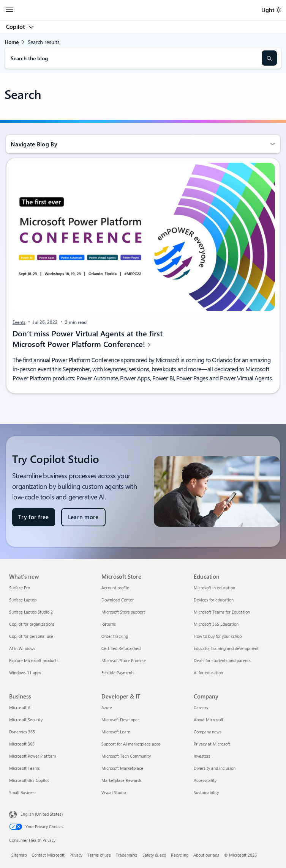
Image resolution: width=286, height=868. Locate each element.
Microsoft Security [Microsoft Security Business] (26, 720)
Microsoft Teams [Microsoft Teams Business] (24, 768)
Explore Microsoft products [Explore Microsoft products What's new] (34, 660)
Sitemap (19, 855)
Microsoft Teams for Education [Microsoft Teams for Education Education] (222, 612)
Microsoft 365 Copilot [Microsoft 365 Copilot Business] (29, 780)
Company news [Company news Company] (208, 732)
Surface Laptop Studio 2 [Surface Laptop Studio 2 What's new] (31, 612)
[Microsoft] (143, 6)
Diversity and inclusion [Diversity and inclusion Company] (215, 768)
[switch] (279, 10)
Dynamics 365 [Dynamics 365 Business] (22, 732)
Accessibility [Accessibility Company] (205, 780)
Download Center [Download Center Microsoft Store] (118, 600)
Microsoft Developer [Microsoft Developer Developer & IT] (120, 720)
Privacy (76, 855)
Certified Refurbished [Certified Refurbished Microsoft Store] (121, 648)
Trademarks (127, 855)
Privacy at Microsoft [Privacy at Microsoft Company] (212, 744)
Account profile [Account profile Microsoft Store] (115, 588)
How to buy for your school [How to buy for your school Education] (218, 636)
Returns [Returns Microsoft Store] (109, 624)
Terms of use (99, 855)
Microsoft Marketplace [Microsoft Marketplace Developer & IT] (122, 768)
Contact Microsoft (48, 855)
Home (12, 42)
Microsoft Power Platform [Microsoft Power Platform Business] (32, 756)
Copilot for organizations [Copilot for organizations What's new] (32, 624)
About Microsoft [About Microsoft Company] (209, 720)
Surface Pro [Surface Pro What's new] (20, 588)
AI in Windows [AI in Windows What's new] (22, 648)
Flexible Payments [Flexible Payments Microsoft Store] (118, 673)
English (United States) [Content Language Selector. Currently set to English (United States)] (42, 814)
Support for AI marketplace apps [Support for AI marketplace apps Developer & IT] (131, 744)
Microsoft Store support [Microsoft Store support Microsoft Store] (123, 612)
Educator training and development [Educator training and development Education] (226, 648)
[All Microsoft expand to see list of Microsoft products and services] (9, 10)
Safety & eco (154, 855)
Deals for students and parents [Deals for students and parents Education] (222, 660)
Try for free (34, 517)
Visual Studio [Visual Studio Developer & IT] (114, 792)
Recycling (180, 855)
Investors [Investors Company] (202, 756)
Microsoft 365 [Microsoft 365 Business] (22, 744)
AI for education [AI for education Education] (208, 673)
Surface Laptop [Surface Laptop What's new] (23, 600)
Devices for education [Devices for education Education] (214, 600)
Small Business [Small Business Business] (23, 792)
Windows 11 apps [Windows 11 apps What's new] (25, 673)
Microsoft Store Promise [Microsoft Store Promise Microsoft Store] (124, 660)
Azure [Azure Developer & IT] (107, 707)
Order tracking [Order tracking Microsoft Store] (115, 636)
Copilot (16, 27)
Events (19, 322)
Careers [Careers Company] (201, 707)
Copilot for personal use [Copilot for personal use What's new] (31, 636)
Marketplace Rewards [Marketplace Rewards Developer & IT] (122, 780)
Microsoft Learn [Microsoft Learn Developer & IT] (116, 732)
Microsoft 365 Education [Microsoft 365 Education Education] (216, 624)
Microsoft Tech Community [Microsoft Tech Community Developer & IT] (126, 756)
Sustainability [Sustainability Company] (206, 792)
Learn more (83, 517)
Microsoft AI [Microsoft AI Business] (20, 707)
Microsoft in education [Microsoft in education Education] (214, 588)
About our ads (206, 855)
